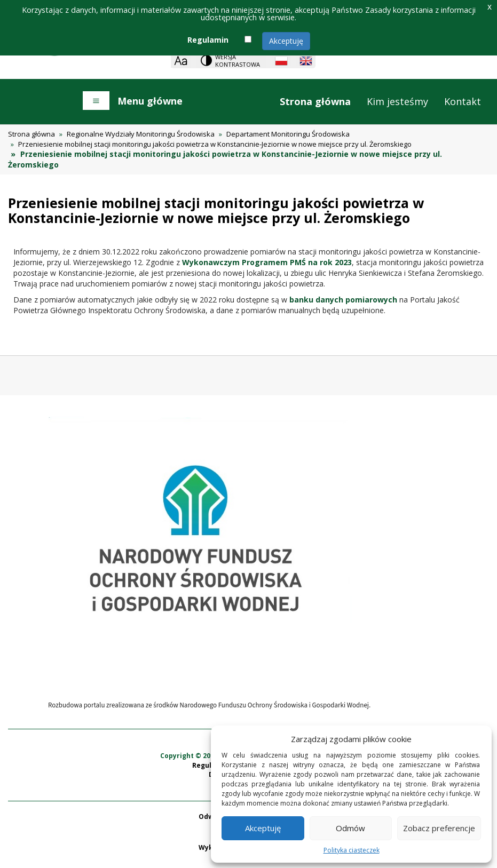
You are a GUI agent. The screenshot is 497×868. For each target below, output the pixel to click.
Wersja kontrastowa (238, 61)
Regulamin (208, 40)
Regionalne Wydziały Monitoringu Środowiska (141, 134)
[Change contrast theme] (231, 61)
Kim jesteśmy (397, 101)
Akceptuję (286, 41)
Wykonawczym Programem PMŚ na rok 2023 (267, 262)
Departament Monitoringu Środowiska (288, 134)
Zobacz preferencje (439, 828)
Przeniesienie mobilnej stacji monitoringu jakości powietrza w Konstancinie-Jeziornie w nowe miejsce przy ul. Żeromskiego (215, 144)
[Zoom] (181, 61)
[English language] (306, 61)
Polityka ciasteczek (352, 850)
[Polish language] (281, 61)
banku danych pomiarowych (343, 300)
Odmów (350, 828)
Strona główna (315, 101)
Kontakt (463, 101)
